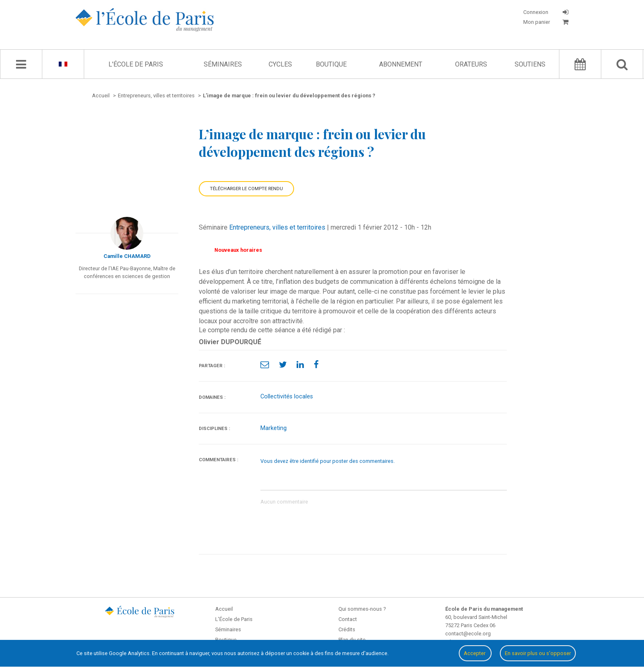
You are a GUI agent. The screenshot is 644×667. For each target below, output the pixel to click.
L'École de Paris (136, 64)
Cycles (280, 64)
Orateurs (471, 64)
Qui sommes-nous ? (362, 609)
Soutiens (530, 64)
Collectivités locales (287, 397)
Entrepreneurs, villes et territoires (277, 227)
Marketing (274, 428)
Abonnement (401, 64)
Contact (348, 619)
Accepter (475, 653)
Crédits (347, 629)
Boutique (331, 64)
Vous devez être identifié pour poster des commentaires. (328, 461)
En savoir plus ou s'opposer (538, 653)
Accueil (224, 609)
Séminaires (223, 64)
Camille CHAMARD (127, 256)
